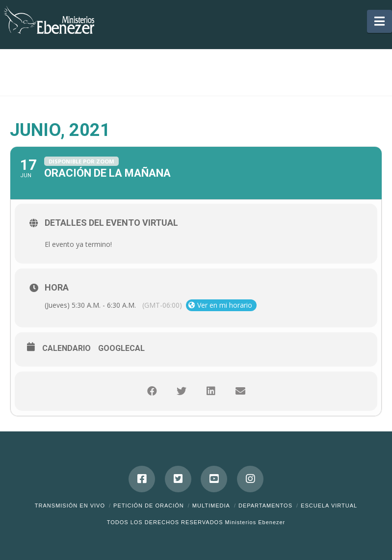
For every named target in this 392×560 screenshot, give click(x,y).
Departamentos (265, 506)
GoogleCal (121, 348)
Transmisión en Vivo (70, 506)
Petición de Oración (149, 506)
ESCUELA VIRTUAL (329, 506)
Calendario (66, 348)
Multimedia (211, 506)
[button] (379, 21)
